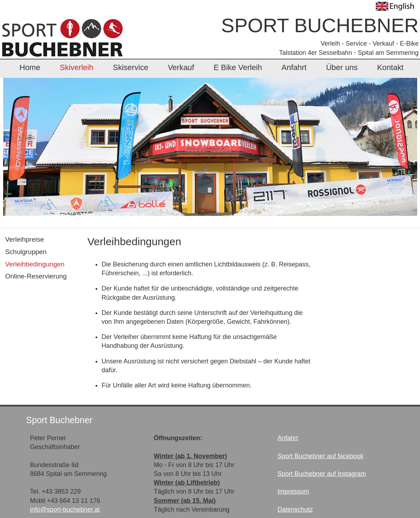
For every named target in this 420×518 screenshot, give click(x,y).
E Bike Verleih (238, 67)
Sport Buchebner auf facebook (320, 456)
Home (30, 67)
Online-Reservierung (36, 276)
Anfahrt (294, 67)
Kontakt (390, 67)
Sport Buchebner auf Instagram (322, 474)
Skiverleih (77, 67)
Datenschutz (295, 510)
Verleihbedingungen (35, 264)
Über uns (342, 67)
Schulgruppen (26, 252)
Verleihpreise (24, 239)
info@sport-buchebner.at (65, 510)
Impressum (293, 491)
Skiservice (131, 67)
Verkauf (181, 67)
